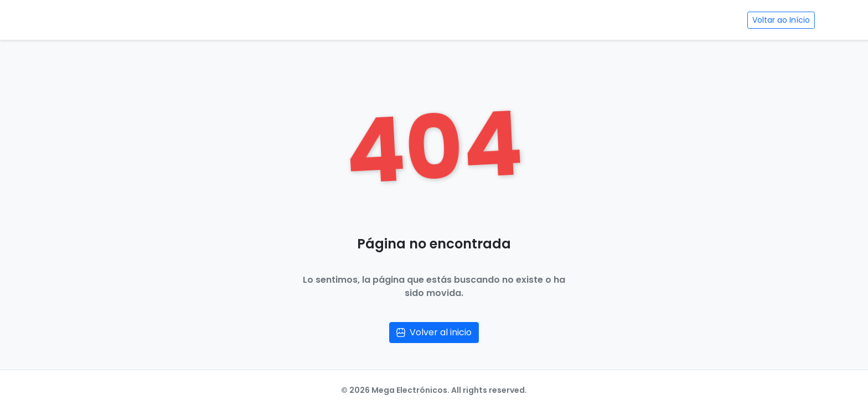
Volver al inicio (434, 332)
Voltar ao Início (781, 20)
